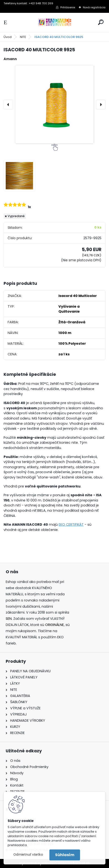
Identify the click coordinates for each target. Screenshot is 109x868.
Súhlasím (65, 855)
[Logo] (55, 22)
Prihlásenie (68, 7)
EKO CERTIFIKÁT (71, 525)
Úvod (8, 37)
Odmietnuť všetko (28, 855)
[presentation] (8, 105)
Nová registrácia (94, 7)
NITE (23, 37)
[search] (101, 22)
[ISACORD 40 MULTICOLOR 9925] (54, 104)
